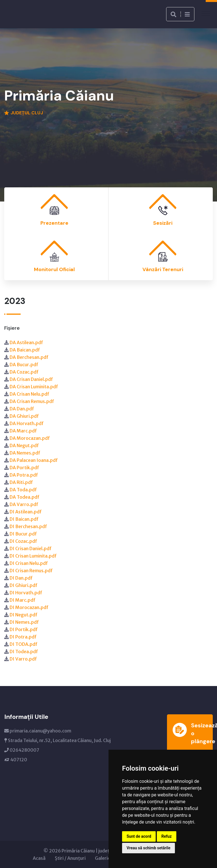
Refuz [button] (167, 836)
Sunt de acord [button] (139, 836)
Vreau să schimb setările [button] (148, 848)
